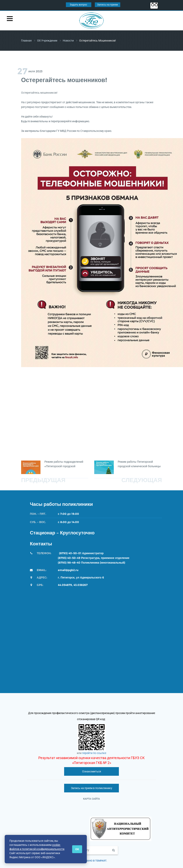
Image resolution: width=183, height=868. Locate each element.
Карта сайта (91, 799)
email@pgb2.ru (68, 570)
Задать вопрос (78, 5)
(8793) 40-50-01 (70, 553)
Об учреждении (47, 41)
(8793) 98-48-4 (68, 563)
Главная (26, 41)
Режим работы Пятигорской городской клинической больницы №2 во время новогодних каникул (139, 466)
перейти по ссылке (94, 753)
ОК (77, 849)
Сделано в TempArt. (94, 861)
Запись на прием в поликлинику (92, 788)
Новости (68, 41)
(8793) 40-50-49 (69, 558)
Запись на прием (108, 5)
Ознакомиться (92, 771)
